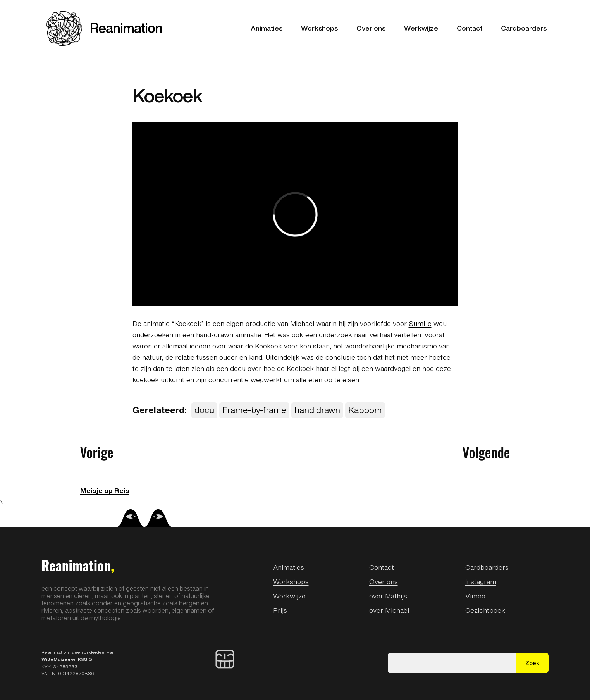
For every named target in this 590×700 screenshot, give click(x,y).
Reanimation (126, 28)
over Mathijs (388, 596)
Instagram (481, 581)
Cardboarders (487, 567)
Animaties (289, 567)
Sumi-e (420, 323)
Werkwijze (289, 596)
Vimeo (475, 596)
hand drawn (317, 410)
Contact (382, 567)
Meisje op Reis (105, 490)
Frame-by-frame (254, 410)
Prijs (280, 610)
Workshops (291, 581)
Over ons (384, 581)
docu (204, 410)
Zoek (532, 663)
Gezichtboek (485, 610)
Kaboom (365, 410)
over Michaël (389, 610)
